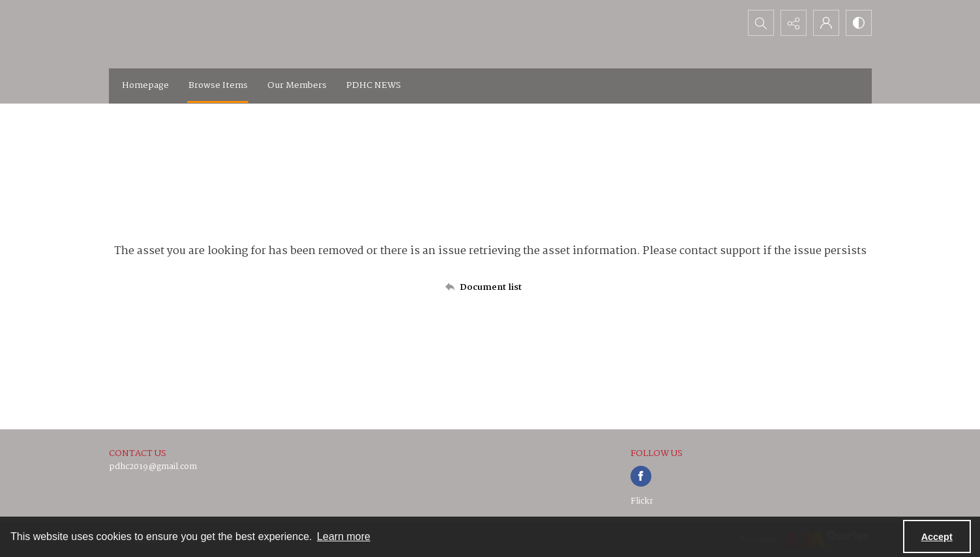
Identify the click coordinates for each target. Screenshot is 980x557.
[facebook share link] (641, 476)
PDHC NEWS (374, 85)
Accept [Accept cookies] (937, 537)
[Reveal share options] (794, 23)
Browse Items (218, 85)
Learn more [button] (344, 536)
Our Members (297, 85)
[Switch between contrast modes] (859, 23)
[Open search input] (761, 23)
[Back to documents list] (490, 287)
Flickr (642, 501)
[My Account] (826, 23)
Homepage (145, 85)
